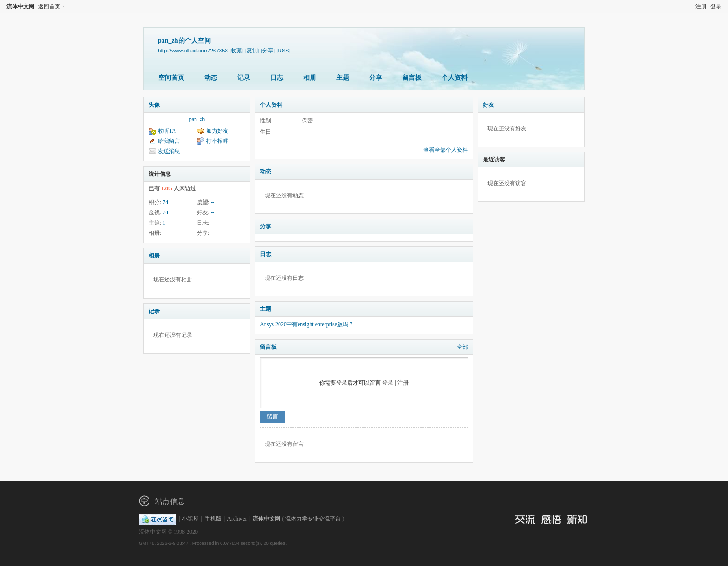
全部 (462, 347)
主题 (343, 78)
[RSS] (283, 50)
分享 (376, 78)
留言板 (412, 78)
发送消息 (169, 151)
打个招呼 (217, 141)
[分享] (268, 50)
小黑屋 (190, 519)
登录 (716, 6)
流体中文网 (20, 6)
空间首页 (171, 78)
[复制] (252, 50)
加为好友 (217, 131)
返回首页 (49, 6)
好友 (488, 105)
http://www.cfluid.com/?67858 (193, 50)
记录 (244, 78)
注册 (701, 6)
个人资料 (455, 78)
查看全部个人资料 (446, 150)
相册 (310, 78)
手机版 (213, 519)
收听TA (167, 131)
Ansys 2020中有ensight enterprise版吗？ (307, 324)
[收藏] (236, 50)
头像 (154, 105)
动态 (211, 78)
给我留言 (169, 141)
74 (165, 202)
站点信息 (170, 501)
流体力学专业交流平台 (313, 519)
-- (213, 202)
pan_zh (197, 119)
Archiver (237, 519)
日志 (277, 78)
